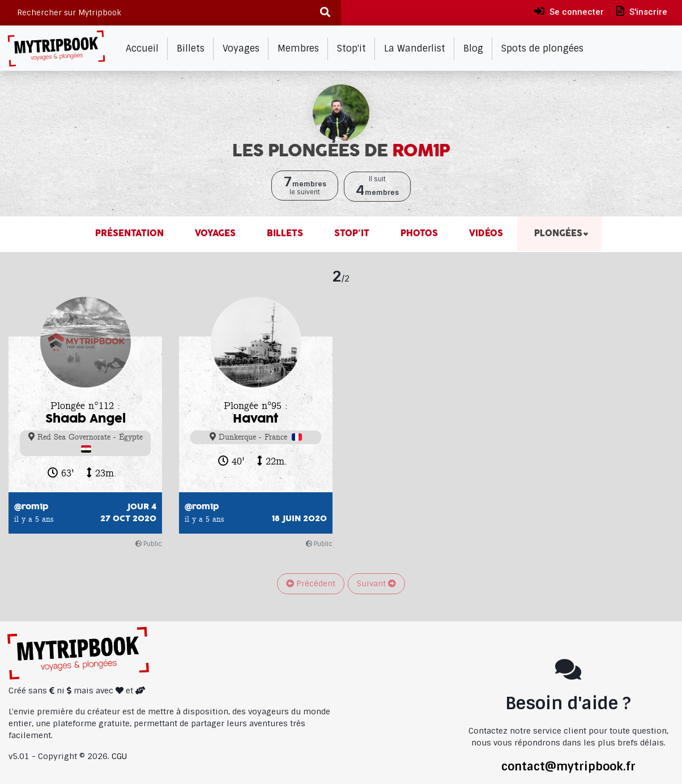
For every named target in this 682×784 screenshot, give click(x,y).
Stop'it (351, 48)
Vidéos (485, 234)
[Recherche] (325, 13)
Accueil (142, 48)
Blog (473, 48)
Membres (298, 48)
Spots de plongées (542, 48)
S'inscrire (642, 11)
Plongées (557, 234)
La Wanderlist (415, 48)
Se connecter (569, 11)
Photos (418, 234)
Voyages (241, 48)
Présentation (129, 234)
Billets (191, 48)
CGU (119, 756)
